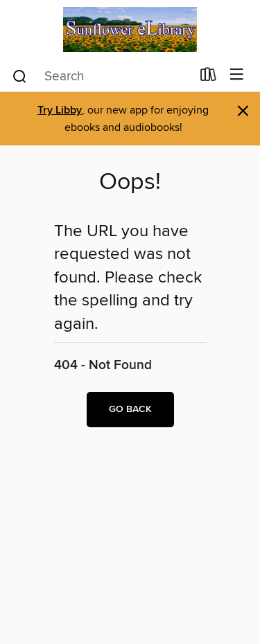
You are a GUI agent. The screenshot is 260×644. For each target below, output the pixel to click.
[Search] (20, 75)
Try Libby (60, 110)
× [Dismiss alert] (243, 111)
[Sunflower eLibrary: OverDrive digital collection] (130, 29)
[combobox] (101, 76)
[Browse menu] (237, 75)
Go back (130, 409)
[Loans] (208, 78)
